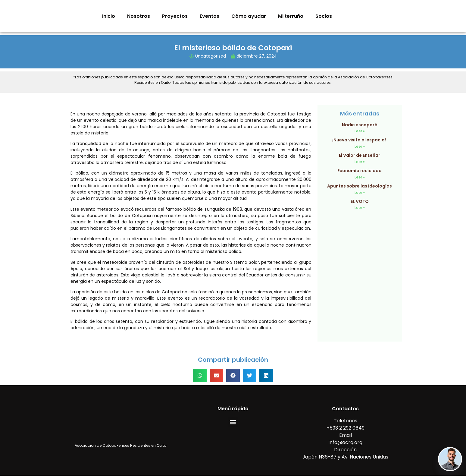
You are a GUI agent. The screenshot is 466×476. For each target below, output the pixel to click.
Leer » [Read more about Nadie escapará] (360, 131)
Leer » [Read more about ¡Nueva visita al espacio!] (360, 146)
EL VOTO (360, 201)
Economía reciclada (360, 171)
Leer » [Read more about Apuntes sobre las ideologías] (360, 192)
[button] (200, 375)
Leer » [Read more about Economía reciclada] (360, 177)
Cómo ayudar (249, 16)
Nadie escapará (360, 125)
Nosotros (139, 16)
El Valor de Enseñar (360, 155)
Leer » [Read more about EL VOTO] (360, 208)
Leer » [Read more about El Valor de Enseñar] (360, 162)
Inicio (109, 16)
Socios (324, 16)
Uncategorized (211, 56)
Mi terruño (291, 16)
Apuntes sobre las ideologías (360, 186)
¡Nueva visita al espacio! (360, 140)
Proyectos (175, 16)
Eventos (210, 16)
